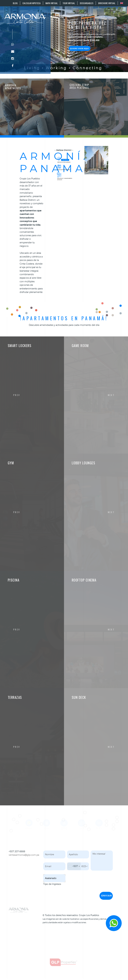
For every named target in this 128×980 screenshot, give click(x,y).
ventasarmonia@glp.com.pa (24, 855)
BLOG (15, 3)
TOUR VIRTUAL (69, 3)
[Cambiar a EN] (122, 3)
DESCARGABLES (87, 3)
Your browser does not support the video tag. (64, 36)
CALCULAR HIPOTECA (32, 3)
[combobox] (74, 866)
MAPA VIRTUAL (52, 3)
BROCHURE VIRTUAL (107, 3)
